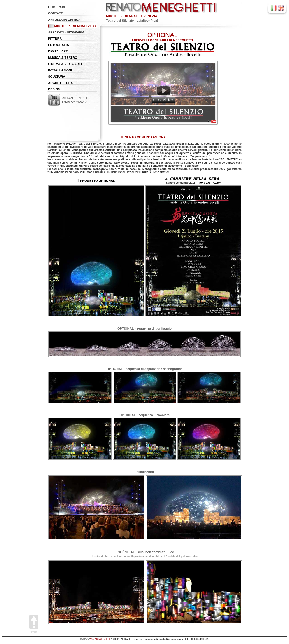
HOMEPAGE (57, 7)
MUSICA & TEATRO (63, 58)
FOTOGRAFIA (58, 45)
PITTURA (55, 39)
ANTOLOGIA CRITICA (64, 20)
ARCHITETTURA (61, 83)
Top (34, 624)
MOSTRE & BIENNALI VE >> (75, 26)
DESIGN (54, 89)
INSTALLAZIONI (60, 70)
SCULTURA (57, 77)
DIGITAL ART (58, 51)
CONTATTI (56, 13)
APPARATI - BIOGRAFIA (66, 32)
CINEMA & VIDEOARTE (65, 64)
